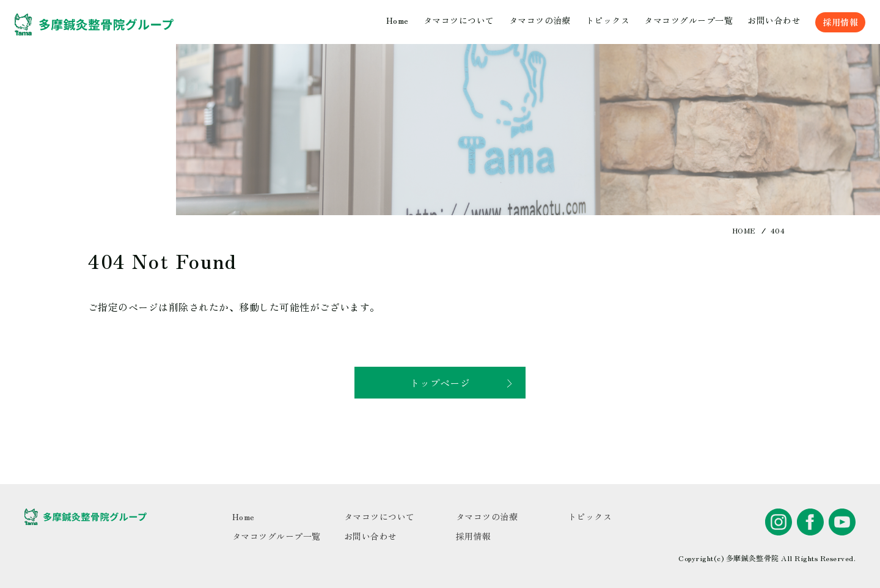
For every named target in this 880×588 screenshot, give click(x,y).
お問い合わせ (774, 20)
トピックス (607, 20)
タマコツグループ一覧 (688, 20)
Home (398, 20)
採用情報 (840, 22)
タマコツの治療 (540, 20)
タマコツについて (459, 20)
